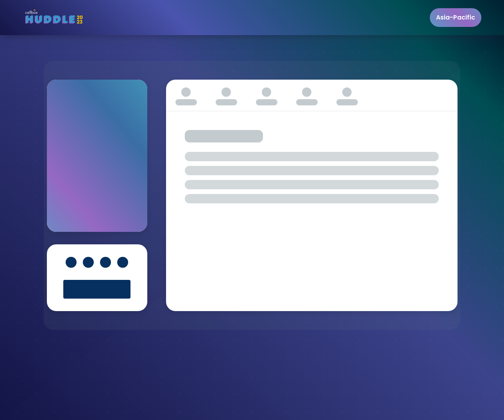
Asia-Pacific (456, 17)
